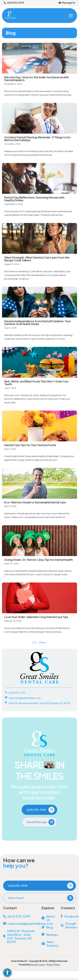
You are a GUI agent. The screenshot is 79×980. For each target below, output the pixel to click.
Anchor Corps (38, 964)
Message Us (67, 3)
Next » (44, 642)
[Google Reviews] (68, 925)
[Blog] (49, 927)
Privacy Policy (53, 964)
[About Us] (49, 918)
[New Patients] (49, 944)
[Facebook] (68, 916)
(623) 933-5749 (14, 3)
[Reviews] (49, 935)
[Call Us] (20, 916)
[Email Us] (20, 924)
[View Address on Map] (20, 936)
